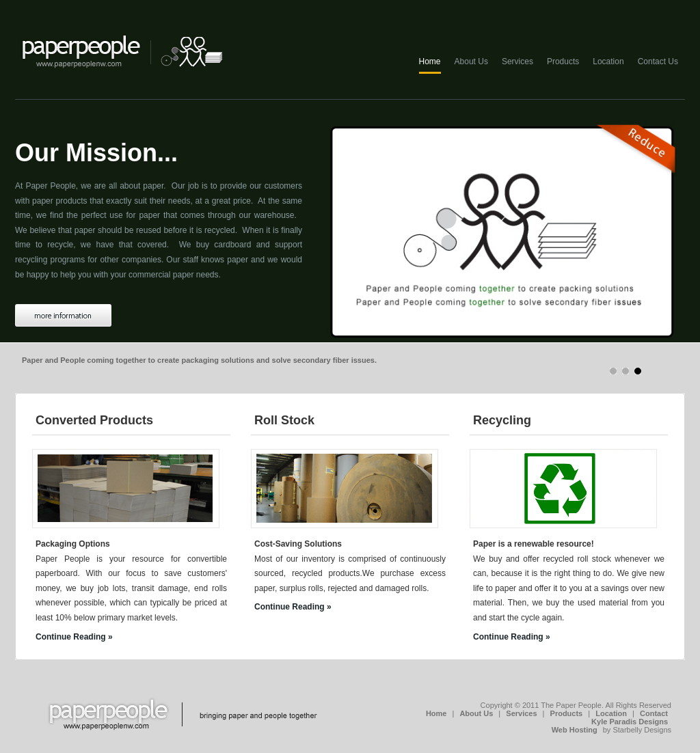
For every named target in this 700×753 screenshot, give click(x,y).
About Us (471, 61)
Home (430, 61)
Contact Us (658, 61)
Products (563, 61)
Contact (654, 713)
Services (517, 61)
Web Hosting (575, 730)
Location (608, 61)
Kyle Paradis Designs (630, 722)
